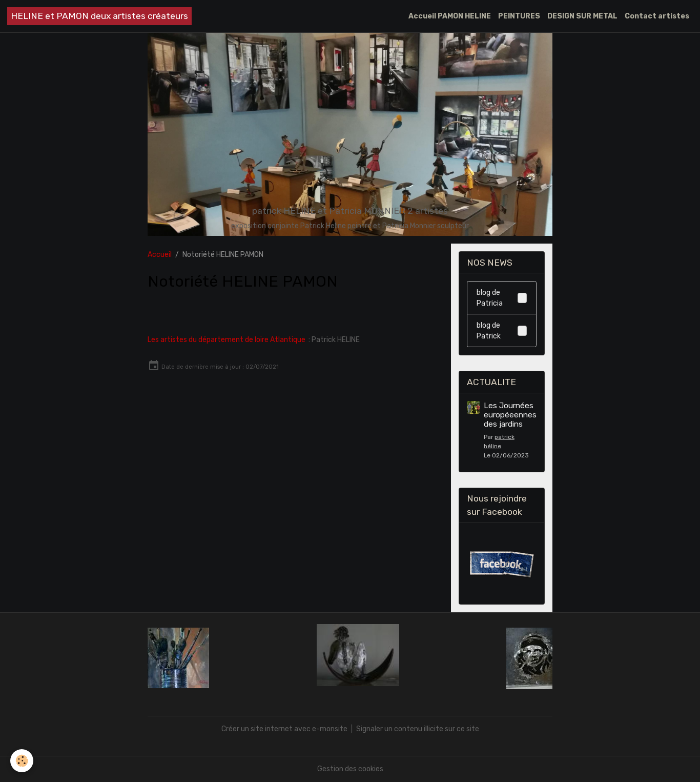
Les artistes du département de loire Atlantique (227, 340)
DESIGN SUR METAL (582, 16)
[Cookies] (22, 761)
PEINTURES (519, 16)
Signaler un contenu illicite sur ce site (418, 729)
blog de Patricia (502, 298)
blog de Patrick (502, 331)
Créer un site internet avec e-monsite (284, 729)
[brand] (99, 16)
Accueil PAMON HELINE (450, 16)
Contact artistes (657, 16)
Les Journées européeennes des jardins (510, 415)
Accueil (160, 255)
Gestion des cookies (350, 769)
